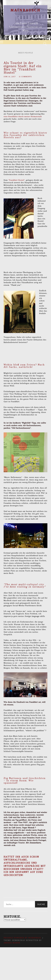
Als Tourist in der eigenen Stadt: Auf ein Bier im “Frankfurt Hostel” (23, 68)
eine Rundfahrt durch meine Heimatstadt (23, 116)
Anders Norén (12, 943)
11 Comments (25, 77)
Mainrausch (25, 10)
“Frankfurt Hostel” (17, 180)
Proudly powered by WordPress (22, 938)
